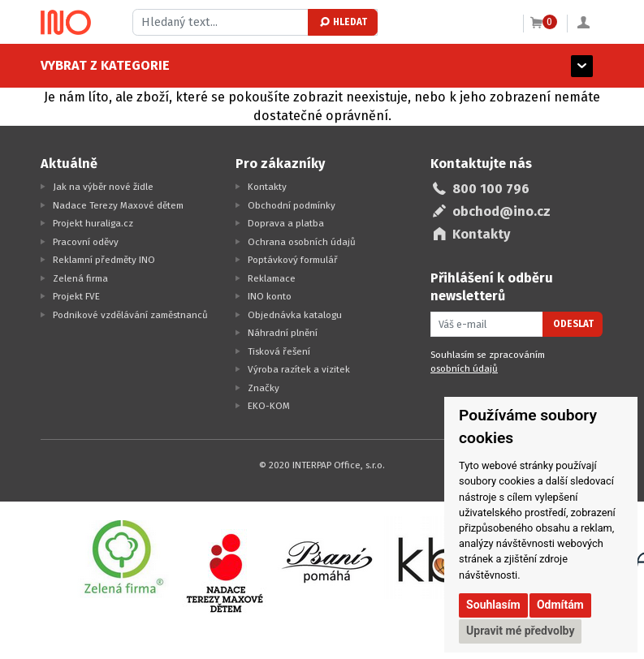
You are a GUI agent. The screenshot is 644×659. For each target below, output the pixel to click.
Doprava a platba (286, 223)
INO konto (270, 296)
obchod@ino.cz (501, 211)
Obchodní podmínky (292, 205)
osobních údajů (464, 368)
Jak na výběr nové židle (103, 187)
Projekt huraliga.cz (93, 223)
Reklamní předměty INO (104, 260)
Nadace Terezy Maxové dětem (118, 205)
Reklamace (272, 278)
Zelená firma (80, 278)
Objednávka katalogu (295, 315)
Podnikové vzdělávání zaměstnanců (130, 315)
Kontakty (267, 187)
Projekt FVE (76, 296)
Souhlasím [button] (493, 605)
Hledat (342, 22)
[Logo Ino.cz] (66, 23)
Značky (264, 388)
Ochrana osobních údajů (302, 242)
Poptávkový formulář (293, 260)
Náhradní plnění (283, 333)
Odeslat (573, 324)
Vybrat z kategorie (105, 65)
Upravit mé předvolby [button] (520, 631)
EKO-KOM (269, 406)
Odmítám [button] (560, 605)
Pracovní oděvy (86, 242)
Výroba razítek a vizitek (299, 369)
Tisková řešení (279, 351)
